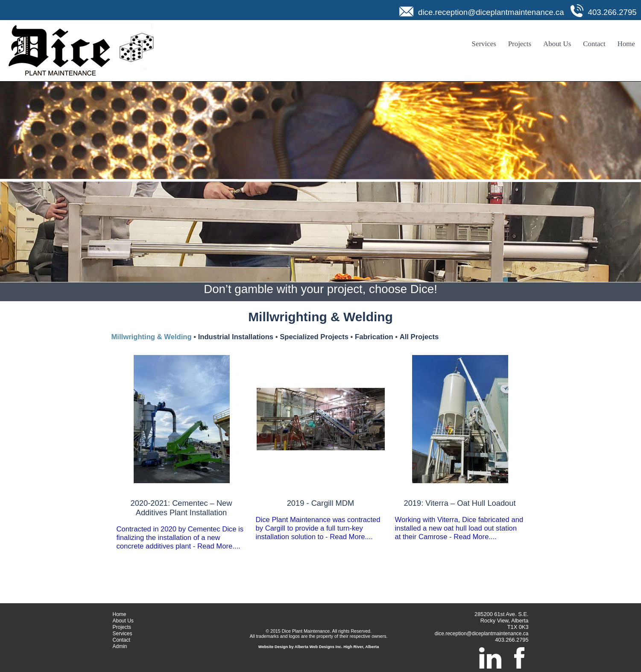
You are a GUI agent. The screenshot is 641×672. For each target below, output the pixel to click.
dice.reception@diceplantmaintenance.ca (491, 12)
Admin (120, 646)
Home (626, 44)
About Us (557, 44)
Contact (594, 44)
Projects (520, 44)
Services (484, 44)
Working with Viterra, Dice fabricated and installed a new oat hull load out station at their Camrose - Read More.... (460, 520)
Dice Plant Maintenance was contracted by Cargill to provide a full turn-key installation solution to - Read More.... (321, 520)
